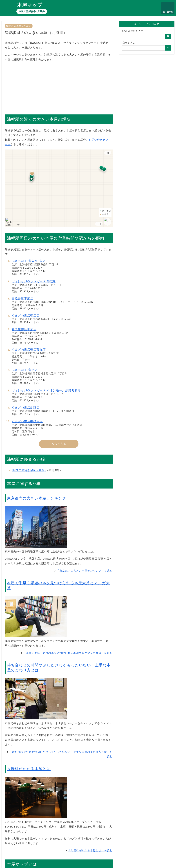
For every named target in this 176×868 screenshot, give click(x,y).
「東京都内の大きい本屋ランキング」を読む (85, 571)
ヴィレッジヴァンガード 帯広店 (34, 281)
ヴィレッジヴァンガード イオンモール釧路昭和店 (46, 390)
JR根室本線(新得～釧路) (29, 470)
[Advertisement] (59, 86)
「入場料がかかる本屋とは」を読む (90, 851)
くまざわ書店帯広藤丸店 (29, 350)
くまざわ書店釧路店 (26, 407)
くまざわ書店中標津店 (27, 421)
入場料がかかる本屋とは (29, 769)
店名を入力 (129, 43)
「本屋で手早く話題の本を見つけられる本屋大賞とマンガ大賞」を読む (68, 653)
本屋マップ (30, 5)
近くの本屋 (168, 12)
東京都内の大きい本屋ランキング (37, 498)
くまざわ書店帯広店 (26, 316)
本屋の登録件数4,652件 (32, 11)
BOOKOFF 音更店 (25, 370)
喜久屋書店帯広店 (24, 329)
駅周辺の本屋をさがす (19, 26)
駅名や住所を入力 (133, 31)
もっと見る (59, 444)
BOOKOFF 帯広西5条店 (29, 261)
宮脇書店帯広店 (22, 298)
